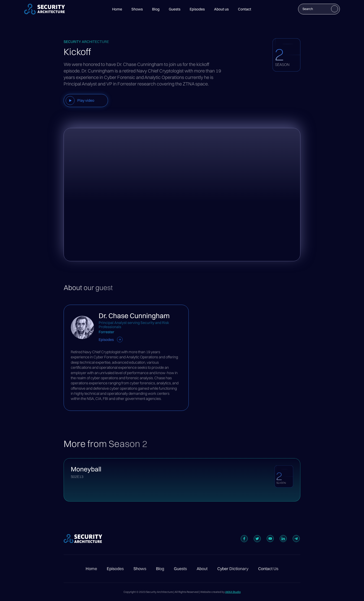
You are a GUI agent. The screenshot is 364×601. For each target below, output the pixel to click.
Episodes (197, 9)
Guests (175, 9)
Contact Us (268, 569)
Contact (245, 9)
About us (221, 9)
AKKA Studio (233, 592)
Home (117, 9)
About (202, 569)
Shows (137, 9)
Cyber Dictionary (233, 569)
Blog (156, 9)
